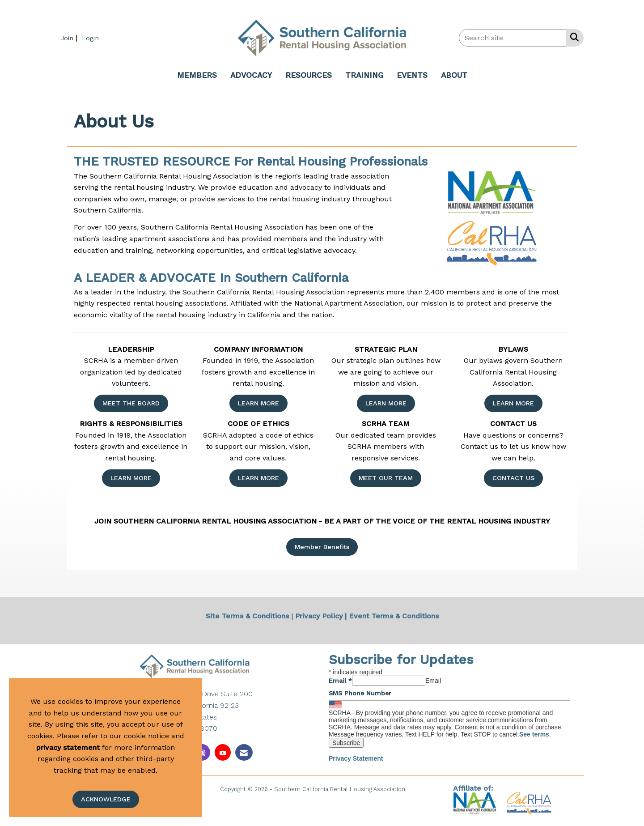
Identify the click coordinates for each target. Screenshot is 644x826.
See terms (534, 734)
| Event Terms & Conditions (392, 616)
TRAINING (364, 75)
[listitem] (70, 38)
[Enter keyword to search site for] (513, 38)
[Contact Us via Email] (244, 752)
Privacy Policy (319, 616)
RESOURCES (309, 75)
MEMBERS (197, 75)
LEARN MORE (258, 403)
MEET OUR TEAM (386, 478)
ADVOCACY (251, 75)
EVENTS (412, 75)
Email (340, 681)
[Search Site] (573, 37)
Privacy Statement (356, 758)
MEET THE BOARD (131, 403)
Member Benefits (322, 547)
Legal (416, 789)
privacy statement (68, 747)
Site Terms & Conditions (247, 616)
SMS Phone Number (360, 693)
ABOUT (454, 75)
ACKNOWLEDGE (106, 799)
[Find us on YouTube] (223, 752)
